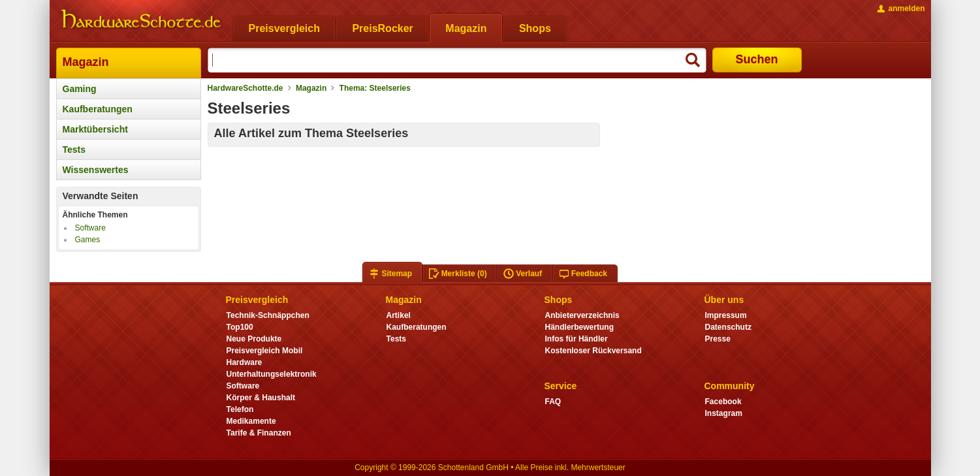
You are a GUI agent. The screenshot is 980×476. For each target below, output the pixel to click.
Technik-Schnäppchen (268, 315)
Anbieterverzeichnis (582, 315)
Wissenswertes (96, 170)
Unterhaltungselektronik (272, 374)
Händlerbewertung (579, 327)
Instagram (724, 413)
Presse (718, 339)
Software (90, 228)
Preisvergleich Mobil (265, 351)
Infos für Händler (577, 339)
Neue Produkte (254, 339)
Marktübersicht (95, 129)
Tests (74, 150)
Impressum (726, 315)
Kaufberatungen (98, 109)
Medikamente (251, 421)
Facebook (723, 402)
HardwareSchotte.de (245, 88)
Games (88, 240)
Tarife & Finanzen (259, 433)
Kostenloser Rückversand (593, 351)
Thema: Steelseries (375, 88)
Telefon (240, 409)
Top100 (240, 327)
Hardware (245, 362)
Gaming (80, 89)
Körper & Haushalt (261, 398)
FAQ (553, 402)
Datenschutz (728, 327)
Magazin (86, 62)
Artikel (399, 315)
